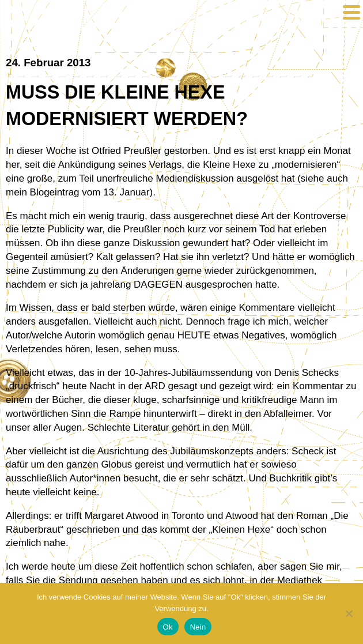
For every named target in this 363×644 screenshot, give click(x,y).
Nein (198, 627)
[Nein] (349, 613)
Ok (168, 627)
